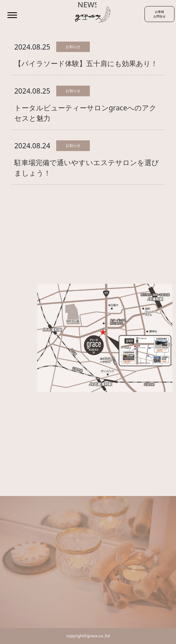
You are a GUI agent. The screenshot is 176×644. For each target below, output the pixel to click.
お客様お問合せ (159, 14)
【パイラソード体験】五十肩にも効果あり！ (86, 63)
